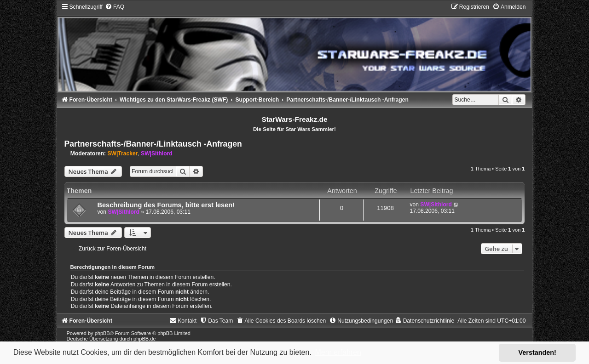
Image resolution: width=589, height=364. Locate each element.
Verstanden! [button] (537, 353)
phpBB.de (144, 339)
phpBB (102, 333)
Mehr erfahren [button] (338, 352)
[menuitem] (115, 7)
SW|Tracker (122, 154)
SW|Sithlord (157, 154)
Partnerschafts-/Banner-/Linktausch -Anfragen (153, 144)
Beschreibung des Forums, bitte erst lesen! (166, 205)
